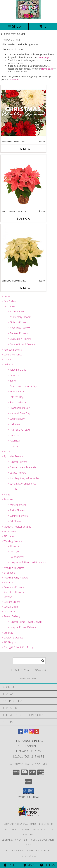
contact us (14, 79)
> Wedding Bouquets (13, 568)
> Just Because (16, 312)
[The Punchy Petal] (28, 18)
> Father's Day (15, 397)
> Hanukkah (14, 435)
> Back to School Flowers (21, 344)
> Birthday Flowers (18, 322)
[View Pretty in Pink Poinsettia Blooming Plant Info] (23, 182)
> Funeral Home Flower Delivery (25, 622)
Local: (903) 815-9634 (29, 757)
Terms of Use (29, 856)
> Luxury (6, 359)
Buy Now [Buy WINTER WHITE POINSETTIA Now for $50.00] (23, 288)
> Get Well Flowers (18, 333)
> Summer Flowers (18, 516)
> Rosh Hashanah (17, 402)
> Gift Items (8, 536)
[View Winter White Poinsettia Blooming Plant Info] (23, 252)
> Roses (6, 451)
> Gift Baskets (9, 531)
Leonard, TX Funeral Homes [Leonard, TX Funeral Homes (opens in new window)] (20, 824)
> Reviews (7, 597)
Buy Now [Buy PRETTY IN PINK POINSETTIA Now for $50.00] (23, 218)
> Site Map (7, 633)
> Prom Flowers (10, 546)
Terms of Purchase (38, 850)
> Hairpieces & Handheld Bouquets (27, 562)
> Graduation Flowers (19, 339)
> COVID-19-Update (12, 638)
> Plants (6, 495)
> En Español (9, 573)
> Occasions (8, 306)
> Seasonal (8, 499)
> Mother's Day (16, 392)
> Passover (14, 375)
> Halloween (14, 424)
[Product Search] (29, 661)
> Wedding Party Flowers (15, 578)
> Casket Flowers (17, 473)
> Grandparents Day (19, 408)
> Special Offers (10, 607)
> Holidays (7, 364)
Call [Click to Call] (9, 865)
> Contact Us (9, 611)
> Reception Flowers (13, 592)
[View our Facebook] (20, 733)
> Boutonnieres (16, 557)
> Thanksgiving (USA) (19, 430)
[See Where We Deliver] (29, 678)
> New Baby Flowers (19, 328)
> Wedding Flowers (12, 541)
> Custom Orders (11, 602)
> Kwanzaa (14, 441)
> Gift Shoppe (9, 642)
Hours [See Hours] (47, 865)
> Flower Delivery (11, 616)
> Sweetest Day (16, 419)
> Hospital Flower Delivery (22, 627)
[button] (28, 791)
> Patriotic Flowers (12, 350)
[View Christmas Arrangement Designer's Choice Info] (23, 113)
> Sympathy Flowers (12, 456)
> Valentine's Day (17, 370)
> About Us (8, 582)
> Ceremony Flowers (13, 587)
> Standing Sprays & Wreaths (23, 478)
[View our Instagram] (31, 733)
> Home (6, 296)
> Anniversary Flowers (20, 317)
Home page (44, 57)
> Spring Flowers (17, 510)
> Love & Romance (12, 355)
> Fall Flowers (15, 521)
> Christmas (14, 446)
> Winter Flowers (17, 505)
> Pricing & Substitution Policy (17, 647)
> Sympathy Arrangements (22, 484)
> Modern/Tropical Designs (16, 527)
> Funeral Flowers (17, 462)
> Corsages (14, 551)
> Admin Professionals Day (22, 386)
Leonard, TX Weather (14, 840)
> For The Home (16, 489)
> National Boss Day (19, 413)
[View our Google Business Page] (26, 733)
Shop (14, 26)
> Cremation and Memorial (22, 467)
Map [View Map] (29, 865)
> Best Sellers (9, 301)
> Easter (12, 381)
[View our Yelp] (37, 733)
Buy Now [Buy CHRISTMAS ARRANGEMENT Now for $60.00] (23, 149)
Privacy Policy (15, 850)
